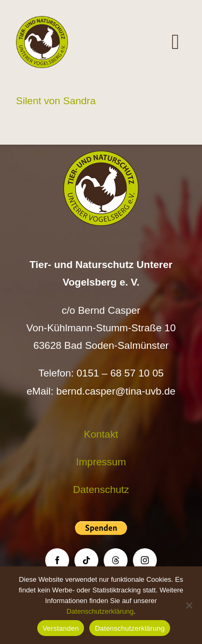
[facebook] (57, 560)
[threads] (116, 560)
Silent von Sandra (56, 101)
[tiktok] (86, 560)
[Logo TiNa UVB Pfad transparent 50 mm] (42, 21)
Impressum (101, 462)
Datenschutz (101, 490)
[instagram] (145, 560)
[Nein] (189, 605)
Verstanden (61, 628)
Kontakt (101, 434)
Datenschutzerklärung (100, 611)
